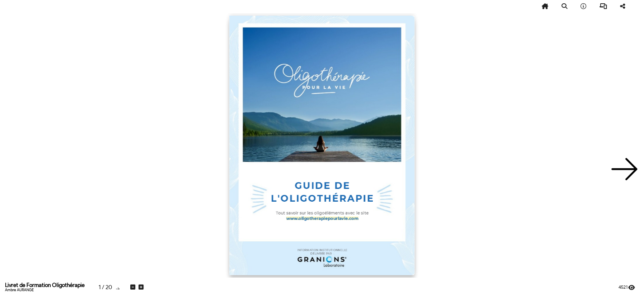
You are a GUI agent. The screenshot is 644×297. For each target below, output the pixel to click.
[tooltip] (545, 7)
